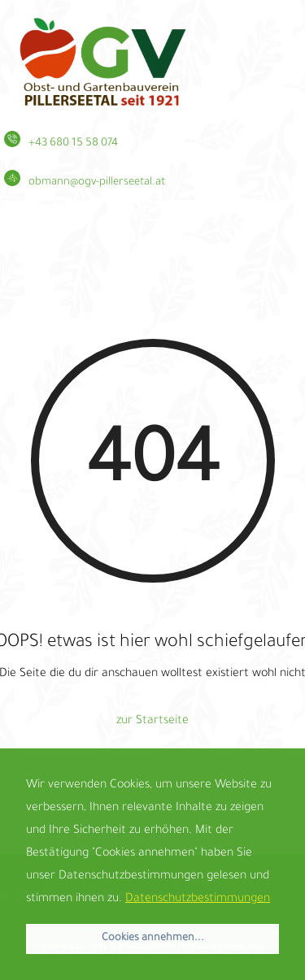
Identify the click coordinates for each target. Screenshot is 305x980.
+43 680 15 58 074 (73, 143)
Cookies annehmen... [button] (153, 939)
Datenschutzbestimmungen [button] (198, 900)
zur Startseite (152, 722)
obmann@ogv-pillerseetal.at (97, 182)
